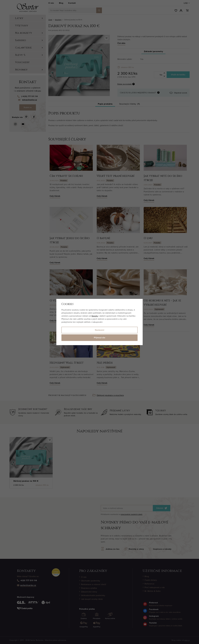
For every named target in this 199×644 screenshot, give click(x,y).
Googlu (95, 316)
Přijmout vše (100, 338)
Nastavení (100, 330)
